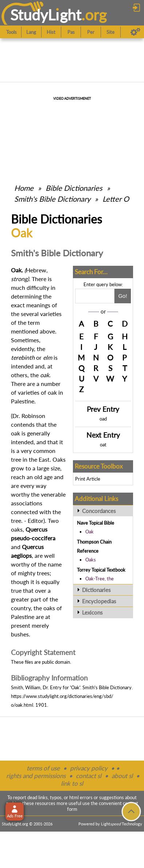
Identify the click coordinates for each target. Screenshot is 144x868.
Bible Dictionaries (74, 188)
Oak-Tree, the (100, 579)
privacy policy (89, 768)
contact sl (89, 776)
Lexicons (92, 612)
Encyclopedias (99, 601)
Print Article (88, 479)
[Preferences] (135, 32)
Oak (89, 532)
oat (103, 445)
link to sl (72, 783)
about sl (122, 776)
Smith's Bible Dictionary (52, 199)
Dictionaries (96, 590)
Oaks (91, 560)
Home (24, 188)
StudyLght (46, 15)
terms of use (43, 768)
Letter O (116, 199)
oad (103, 419)
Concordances (99, 511)
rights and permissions (36, 776)
